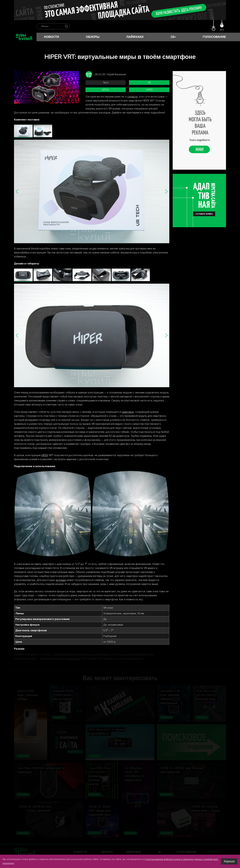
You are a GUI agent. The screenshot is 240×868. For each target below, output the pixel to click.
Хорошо (229, 861)
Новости (51, 37)
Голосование (214, 37)
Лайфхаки (135, 37)
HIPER (149, 90)
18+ (173, 37)
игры (106, 90)
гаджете (132, 97)
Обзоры (93, 37)
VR (149, 83)
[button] (17, 191)
